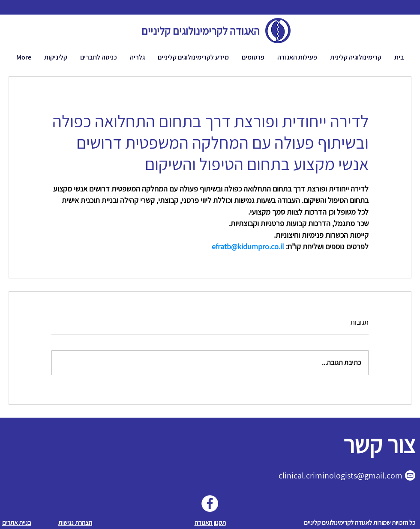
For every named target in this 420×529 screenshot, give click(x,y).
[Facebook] (210, 504)
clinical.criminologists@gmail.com (340, 475)
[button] (297, 57)
